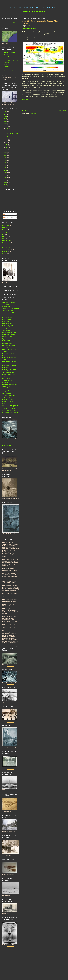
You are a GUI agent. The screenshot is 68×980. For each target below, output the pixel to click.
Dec (7, 126)
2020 (6, 124)
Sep (7, 140)
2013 (6, 168)
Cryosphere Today (7, 324)
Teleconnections (44, 102)
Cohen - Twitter (6, 322)
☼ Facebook (6, 56)
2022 (6, 119)
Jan (7, 150)
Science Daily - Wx (7, 380)
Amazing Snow (6, 306)
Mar (7, 145)
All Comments (8, 217)
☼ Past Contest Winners (9, 71)
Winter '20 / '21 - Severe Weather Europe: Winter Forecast (40, 22)
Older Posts (62, 110)
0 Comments (26, 100)
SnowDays (5, 383)
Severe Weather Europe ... (29, 29)
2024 (6, 114)
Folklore (5, 230)
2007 (6, 182)
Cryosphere (5, 226)
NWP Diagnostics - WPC (9, 370)
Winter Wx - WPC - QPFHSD (10, 406)
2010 (6, 175)
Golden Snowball (7, 337)
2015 (6, 163)
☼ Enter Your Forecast (8, 52)
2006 (6, 185)
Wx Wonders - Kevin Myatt (10, 410)
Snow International (7, 247)
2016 (6, 160)
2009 (6, 178)
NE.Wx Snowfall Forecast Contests (34, 8)
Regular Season (7, 241)
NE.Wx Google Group (8, 353)
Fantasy (5, 228)
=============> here (9, 23)
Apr (7, 142)
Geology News (6, 330)
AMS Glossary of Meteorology (10, 309)
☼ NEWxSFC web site (8, 54)
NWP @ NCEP (6, 368)
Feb (7, 147)
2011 (6, 173)
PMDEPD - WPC (7, 378)
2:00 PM (29, 26)
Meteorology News (7, 343)
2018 (6, 155)
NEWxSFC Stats (7, 446)
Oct (7, 131)
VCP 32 (4, 254)
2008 (6, 180)
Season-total (34, 102)
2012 (6, 170)
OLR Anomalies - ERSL (9, 372)
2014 (6, 165)
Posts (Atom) (32, 114)
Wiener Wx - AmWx (8, 402)
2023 (6, 117)
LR (28, 102)
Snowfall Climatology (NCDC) (10, 385)
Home (44, 110)
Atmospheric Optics (8, 317)
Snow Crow (5, 245)
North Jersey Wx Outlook (9, 366)
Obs (3, 239)
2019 (6, 153)
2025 (6, 112)
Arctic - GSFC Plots (8, 311)
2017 (6, 158)
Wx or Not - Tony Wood (9, 408)
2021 (6, 121)
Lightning (5, 339)
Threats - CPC (6, 397)
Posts (6, 214)
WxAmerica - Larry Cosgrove (10, 413)
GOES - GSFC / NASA (9, 335)
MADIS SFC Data (7, 341)
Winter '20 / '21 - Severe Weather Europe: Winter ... (12, 135)
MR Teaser (5, 236)
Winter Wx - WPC (7, 404)
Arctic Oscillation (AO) (8, 313)
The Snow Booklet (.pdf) (9, 395)
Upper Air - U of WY (8, 400)
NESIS (4, 355)
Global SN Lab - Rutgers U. (10, 332)
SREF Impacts (6, 387)
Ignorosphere (6, 232)
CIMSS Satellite (7, 319)
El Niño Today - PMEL (8, 326)
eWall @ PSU (6, 328)
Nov (7, 128)
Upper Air (54, 102)
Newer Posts (25, 110)
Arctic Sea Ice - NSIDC (9, 315)
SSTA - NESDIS (7, 393)
